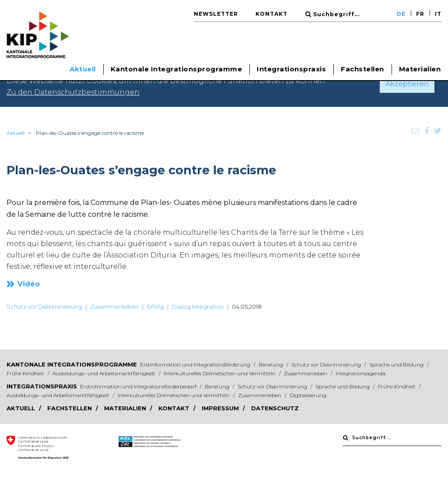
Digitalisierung (308, 395)
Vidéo (29, 284)
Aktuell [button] (83, 69)
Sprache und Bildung (397, 365)
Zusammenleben (114, 307)
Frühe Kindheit (26, 373)
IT (438, 14)
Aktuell (16, 133)
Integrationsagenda (360, 373)
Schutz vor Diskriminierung (44, 307)
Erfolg (155, 307)
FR (420, 14)
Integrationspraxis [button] (291, 69)
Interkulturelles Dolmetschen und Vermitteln (220, 373)
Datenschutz (275, 408)
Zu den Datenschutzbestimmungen (73, 92)
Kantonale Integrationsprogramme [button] (177, 69)
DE (401, 14)
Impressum (221, 408)
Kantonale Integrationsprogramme (72, 364)
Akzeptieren (407, 84)
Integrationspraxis (42, 386)
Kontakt (271, 14)
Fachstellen (362, 69)
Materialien (420, 69)
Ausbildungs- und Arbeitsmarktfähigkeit (105, 373)
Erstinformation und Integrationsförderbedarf (139, 386)
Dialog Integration (198, 307)
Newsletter (216, 14)
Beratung (271, 365)
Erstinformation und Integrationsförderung (196, 365)
